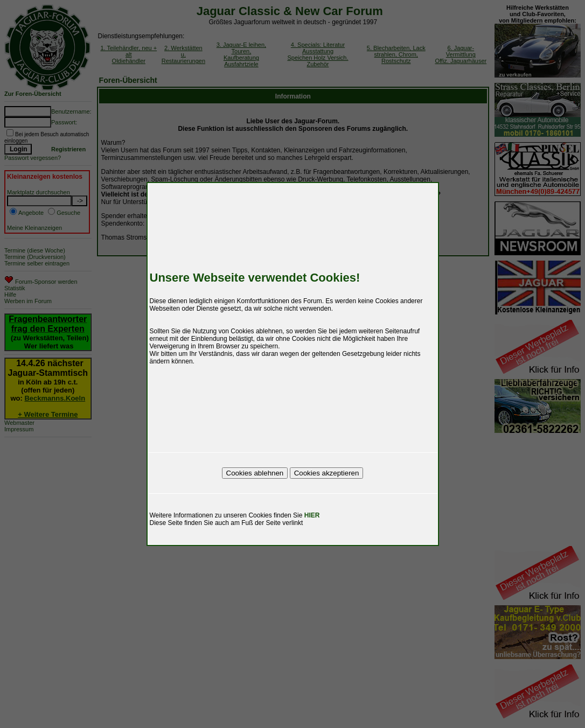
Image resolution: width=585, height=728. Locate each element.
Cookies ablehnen (255, 473)
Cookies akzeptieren (327, 473)
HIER (312, 515)
